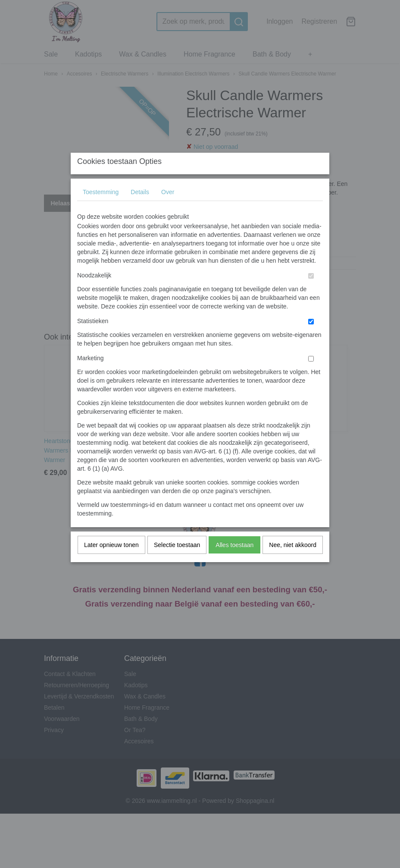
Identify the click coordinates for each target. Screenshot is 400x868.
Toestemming (101, 209)
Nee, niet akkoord (293, 562)
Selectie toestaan (177, 562)
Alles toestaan (234, 562)
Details (140, 209)
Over (168, 209)
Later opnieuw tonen (111, 562)
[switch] (311, 293)
